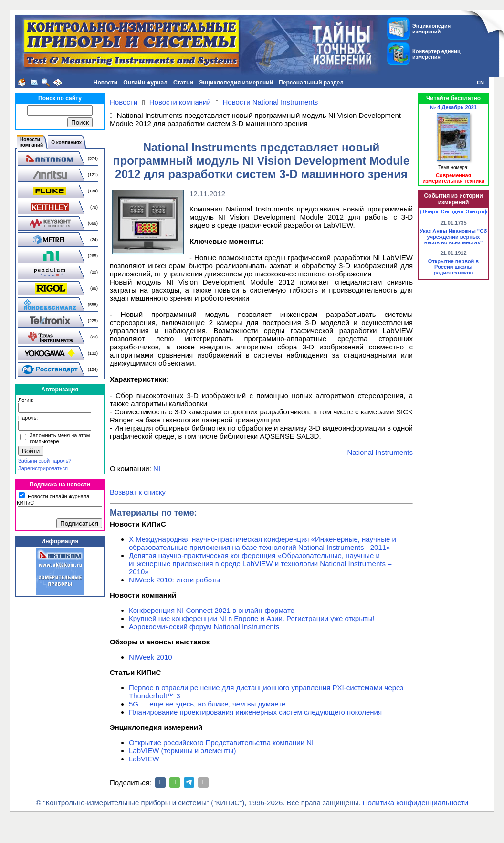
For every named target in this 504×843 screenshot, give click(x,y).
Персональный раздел (311, 83)
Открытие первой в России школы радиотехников (453, 267)
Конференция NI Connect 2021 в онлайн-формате (212, 610)
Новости (105, 83)
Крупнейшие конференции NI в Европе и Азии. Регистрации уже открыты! (252, 618)
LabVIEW (144, 759)
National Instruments (380, 452)
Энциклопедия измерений (236, 83)
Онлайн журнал (145, 83)
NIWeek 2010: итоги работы (174, 580)
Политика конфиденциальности (415, 803)
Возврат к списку (138, 492)
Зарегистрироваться (43, 468)
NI (157, 469)
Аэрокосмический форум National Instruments (204, 627)
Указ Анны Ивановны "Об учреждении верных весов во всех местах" (454, 237)
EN (480, 83)
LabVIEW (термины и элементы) (182, 751)
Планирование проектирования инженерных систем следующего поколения (255, 712)
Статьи (183, 83)
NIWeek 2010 (151, 657)
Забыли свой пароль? (45, 461)
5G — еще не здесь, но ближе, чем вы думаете (207, 704)
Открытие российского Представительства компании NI (221, 743)
